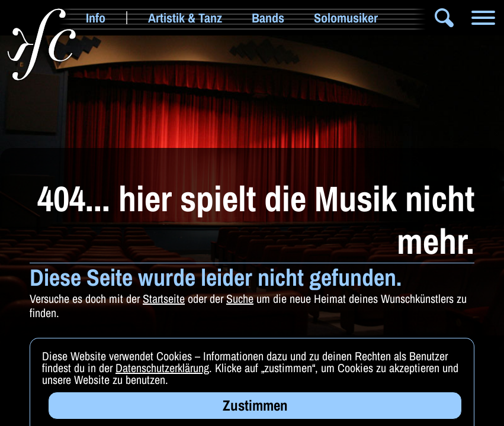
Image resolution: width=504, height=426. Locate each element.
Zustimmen (255, 409)
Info (96, 18)
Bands (268, 18)
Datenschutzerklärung (162, 371)
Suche (240, 298)
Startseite (164, 298)
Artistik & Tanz (185, 18)
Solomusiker (346, 18)
